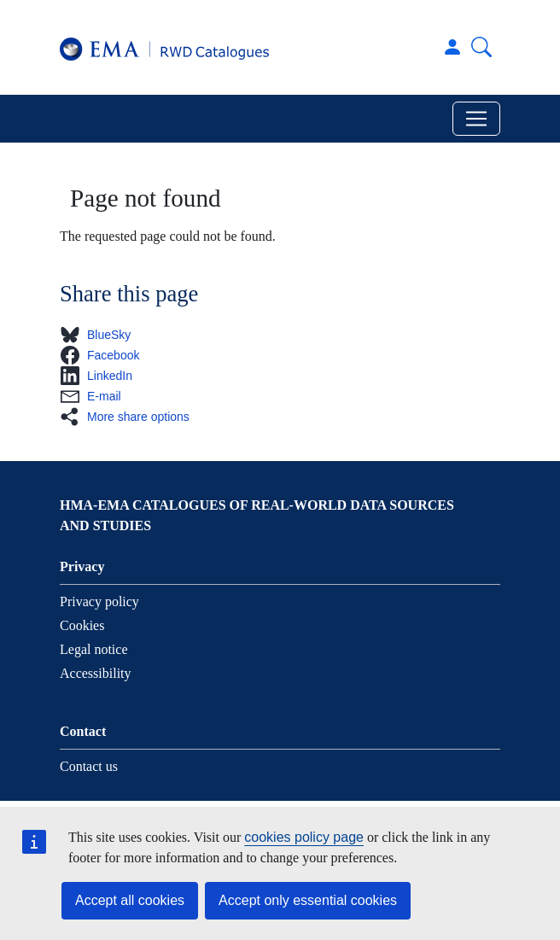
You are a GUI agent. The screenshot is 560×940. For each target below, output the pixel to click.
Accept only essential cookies (308, 900)
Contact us (89, 766)
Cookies (82, 625)
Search (481, 47)
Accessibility (96, 673)
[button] (100, 335)
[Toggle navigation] (476, 119)
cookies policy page (304, 837)
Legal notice (94, 649)
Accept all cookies (130, 900)
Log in (452, 47)
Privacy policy (99, 601)
